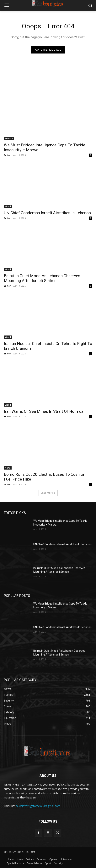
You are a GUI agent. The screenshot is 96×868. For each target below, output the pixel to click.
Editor (7, 155)
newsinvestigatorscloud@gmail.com (38, 806)
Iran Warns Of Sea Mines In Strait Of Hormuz (44, 411)
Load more (48, 493)
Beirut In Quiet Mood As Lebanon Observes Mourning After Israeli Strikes (42, 278)
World (8, 206)
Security (9, 138)
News (8, 468)
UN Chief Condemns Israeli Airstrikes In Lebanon (47, 213)
